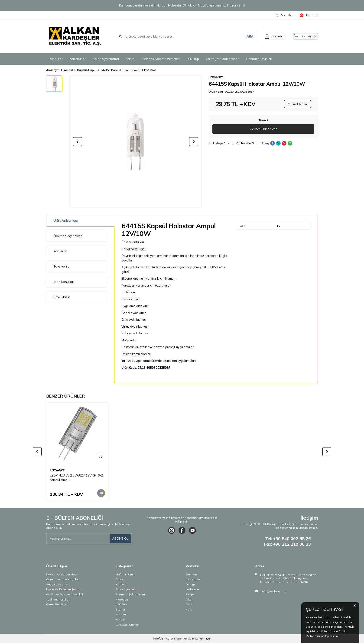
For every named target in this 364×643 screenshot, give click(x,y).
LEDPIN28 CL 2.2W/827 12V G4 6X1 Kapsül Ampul (77, 478)
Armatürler (78, 59)
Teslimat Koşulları (58, 599)
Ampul (68, 70)
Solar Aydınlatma (106, 59)
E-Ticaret (167, 638)
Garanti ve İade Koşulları (63, 579)
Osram (190, 584)
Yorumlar (60, 251)
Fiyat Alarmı (297, 104)
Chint (189, 604)
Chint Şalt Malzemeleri (223, 59)
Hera (189, 609)
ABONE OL (120, 539)
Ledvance (192, 589)
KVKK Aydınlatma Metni (62, 574)
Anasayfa (53, 70)
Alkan (189, 599)
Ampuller (56, 59)
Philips (190, 594)
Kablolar (122, 584)
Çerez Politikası (57, 604)
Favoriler (284, 15)
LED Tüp (193, 59)
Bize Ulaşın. (62, 297)
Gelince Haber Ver (263, 130)
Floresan (122, 599)
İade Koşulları (64, 282)
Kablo (130, 59)
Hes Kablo (193, 579)
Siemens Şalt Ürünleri (130, 594)
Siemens (192, 574)
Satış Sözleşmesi (58, 584)
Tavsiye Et (245, 144)
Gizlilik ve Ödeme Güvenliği (65, 594)
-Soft (157, 638)
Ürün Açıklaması (65, 221)
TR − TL (309, 15)
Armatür (121, 614)
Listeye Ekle (219, 144)
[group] (136, 142)
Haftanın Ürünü (126, 574)
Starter (120, 609)
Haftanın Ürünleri (259, 59)
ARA (244, 36)
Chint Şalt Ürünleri (128, 625)
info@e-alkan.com (274, 591)
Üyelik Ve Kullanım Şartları (64, 589)
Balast (120, 579)
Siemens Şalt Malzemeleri (161, 59)
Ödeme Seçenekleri (68, 236)
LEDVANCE (216, 77)
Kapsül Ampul (87, 70)
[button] (78, 142)
